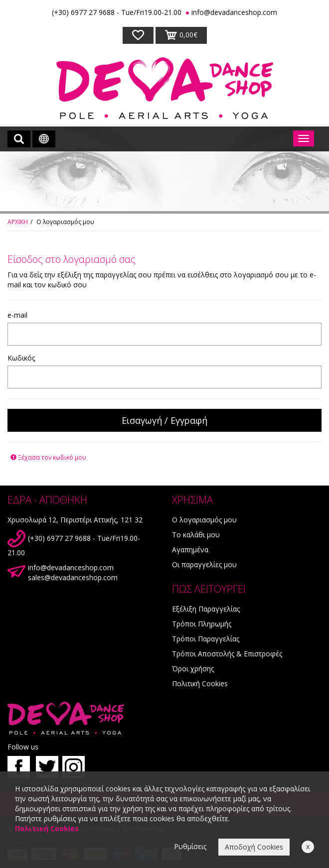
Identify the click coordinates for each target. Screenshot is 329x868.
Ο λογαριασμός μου (204, 520)
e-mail (17, 315)
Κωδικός (21, 358)
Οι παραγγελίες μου (204, 564)
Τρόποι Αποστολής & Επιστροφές (227, 654)
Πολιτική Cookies (200, 683)
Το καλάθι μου (196, 535)
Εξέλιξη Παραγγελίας (206, 609)
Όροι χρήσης (193, 669)
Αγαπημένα (190, 550)
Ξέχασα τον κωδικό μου (48, 457)
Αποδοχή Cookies (254, 847)
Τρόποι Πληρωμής (202, 624)
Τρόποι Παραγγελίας (206, 639)
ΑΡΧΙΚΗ (18, 222)
